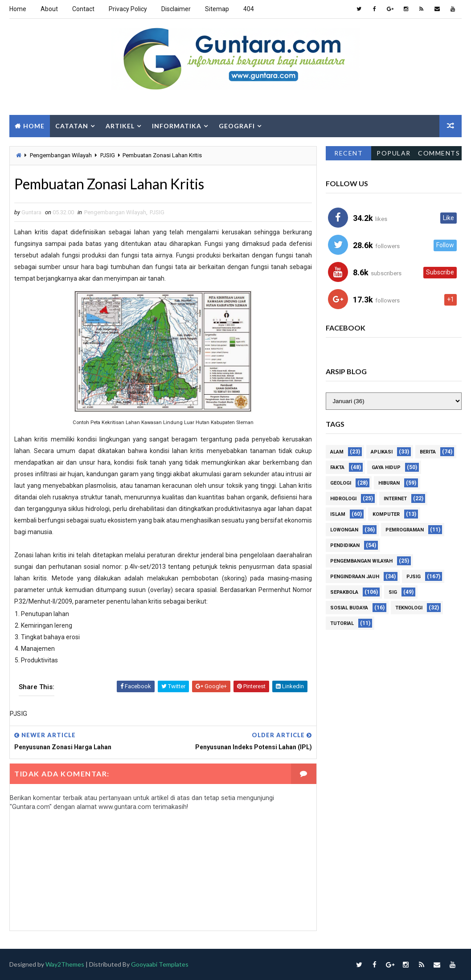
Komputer (386, 515)
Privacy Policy (128, 9)
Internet (395, 499)
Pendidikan (345, 546)
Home (18, 9)
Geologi (341, 484)
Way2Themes (65, 964)
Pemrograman (405, 530)
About (49, 9)
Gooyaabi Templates (160, 964)
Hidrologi (343, 499)
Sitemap (217, 9)
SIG (393, 593)
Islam (338, 515)
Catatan (72, 126)
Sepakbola (344, 593)
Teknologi (409, 608)
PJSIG (108, 155)
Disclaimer (176, 9)
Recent (348, 153)
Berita (428, 452)
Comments (439, 153)
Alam (337, 452)
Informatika (177, 126)
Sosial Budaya (349, 608)
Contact (83, 9)
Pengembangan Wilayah (61, 155)
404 (249, 9)
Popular (394, 153)
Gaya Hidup (386, 468)
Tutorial (342, 624)
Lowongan (344, 530)
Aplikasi (382, 452)
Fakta (337, 468)
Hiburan (389, 484)
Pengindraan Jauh (355, 577)
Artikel (120, 126)
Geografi (237, 126)
